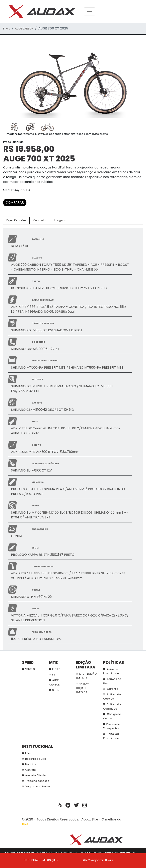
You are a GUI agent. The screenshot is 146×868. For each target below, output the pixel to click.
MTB (53, 663)
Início (7, 29)
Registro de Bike (34, 759)
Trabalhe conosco (36, 781)
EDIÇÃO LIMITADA (86, 665)
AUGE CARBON (24, 29)
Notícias (29, 764)
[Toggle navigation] (90, 11)
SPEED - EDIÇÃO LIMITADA (82, 688)
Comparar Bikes (98, 860)
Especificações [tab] (16, 220)
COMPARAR (15, 202)
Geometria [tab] (40, 220)
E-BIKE (54, 669)
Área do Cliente (34, 775)
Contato (29, 770)
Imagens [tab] (60, 220)
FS (52, 675)
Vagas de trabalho (36, 786)
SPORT (55, 690)
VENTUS (28, 669)
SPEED (28, 663)
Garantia (111, 689)
